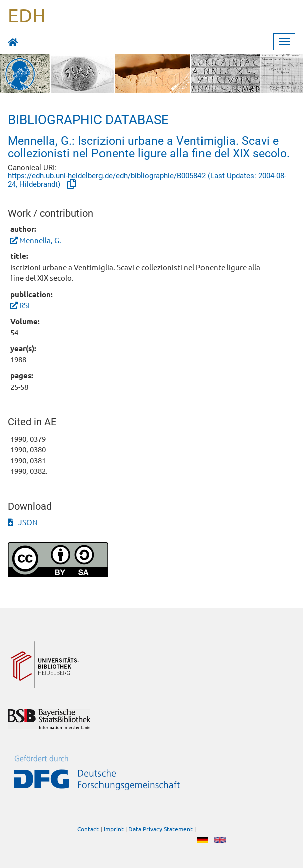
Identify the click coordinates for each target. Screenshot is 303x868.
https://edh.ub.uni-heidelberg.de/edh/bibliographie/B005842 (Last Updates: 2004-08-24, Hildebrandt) (147, 180)
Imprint (114, 829)
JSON (23, 522)
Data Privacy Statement (161, 829)
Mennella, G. (40, 240)
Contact (88, 829)
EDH (27, 15)
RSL (25, 305)
